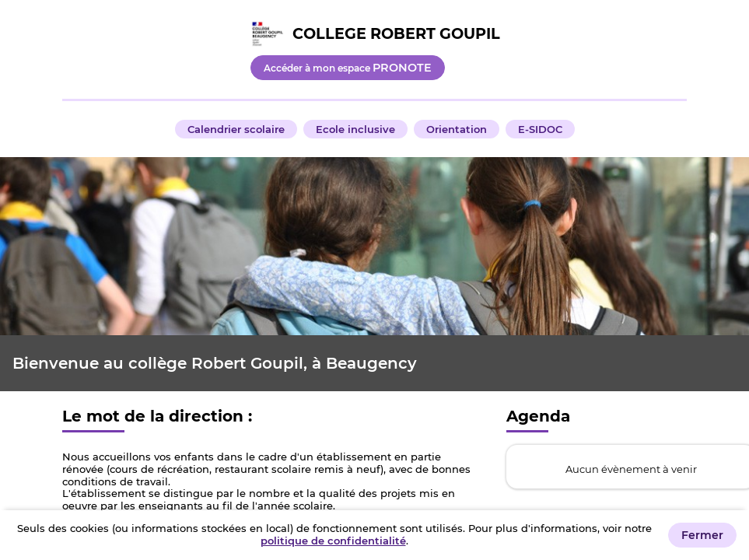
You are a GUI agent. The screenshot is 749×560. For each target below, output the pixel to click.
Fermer (702, 535)
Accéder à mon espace (348, 68)
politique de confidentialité (333, 541)
